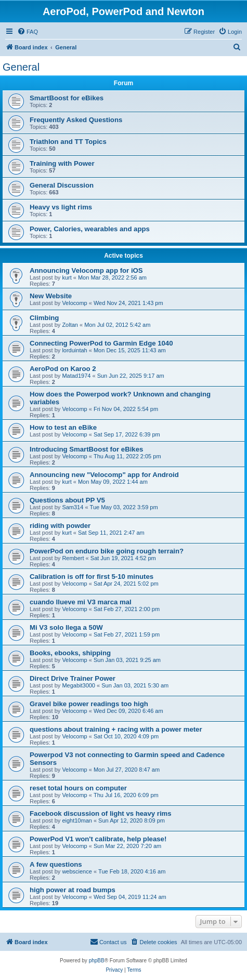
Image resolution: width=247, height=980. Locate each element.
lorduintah (74, 350)
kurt (67, 277)
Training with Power (62, 163)
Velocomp (74, 303)
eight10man (77, 820)
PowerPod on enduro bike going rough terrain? (107, 551)
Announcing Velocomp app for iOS (86, 270)
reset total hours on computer (78, 788)
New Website (51, 296)
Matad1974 (76, 376)
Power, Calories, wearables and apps (90, 229)
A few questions (56, 864)
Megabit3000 (79, 685)
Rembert (73, 558)
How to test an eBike (63, 427)
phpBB (97, 961)
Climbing (44, 318)
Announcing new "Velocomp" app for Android (104, 475)
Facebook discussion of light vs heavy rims (101, 813)
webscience (77, 871)
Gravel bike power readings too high (89, 704)
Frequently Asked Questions (76, 120)
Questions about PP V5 (67, 500)
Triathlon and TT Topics (68, 142)
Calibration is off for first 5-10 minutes (92, 577)
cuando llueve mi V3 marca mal (81, 602)
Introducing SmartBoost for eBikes (86, 449)
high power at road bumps (73, 890)
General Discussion (62, 185)
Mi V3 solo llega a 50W (66, 627)
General (21, 67)
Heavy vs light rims (61, 207)
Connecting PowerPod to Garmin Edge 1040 (101, 343)
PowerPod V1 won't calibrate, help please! (98, 839)
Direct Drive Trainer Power (73, 678)
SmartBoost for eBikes (67, 98)
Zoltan (70, 325)
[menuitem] (28, 32)
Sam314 (73, 507)
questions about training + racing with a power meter (116, 729)
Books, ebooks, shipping (70, 653)
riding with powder (60, 526)
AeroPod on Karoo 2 (63, 369)
